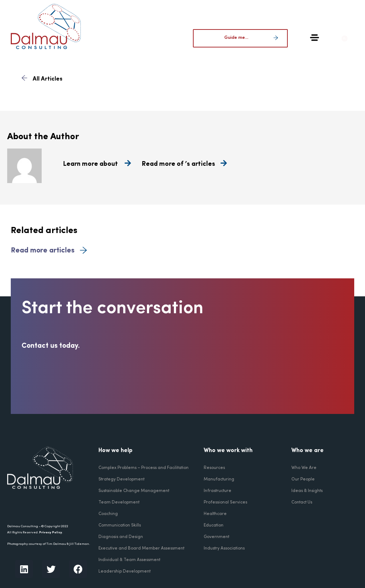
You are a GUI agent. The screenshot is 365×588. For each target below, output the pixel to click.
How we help (115, 451)
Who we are (308, 451)
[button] (350, 38)
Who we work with (228, 451)
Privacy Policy (51, 532)
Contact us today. (51, 346)
